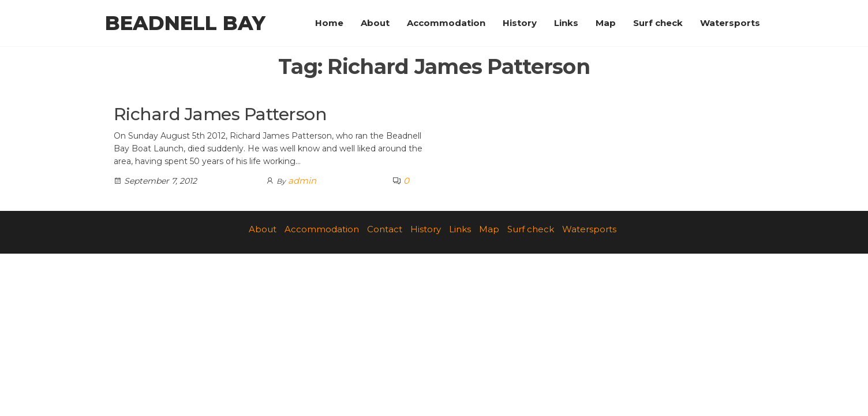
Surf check (658, 23)
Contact (385, 229)
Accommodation (446, 23)
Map (606, 23)
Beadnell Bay (185, 23)
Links (566, 23)
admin (302, 181)
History (520, 23)
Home (329, 23)
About (375, 23)
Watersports (730, 23)
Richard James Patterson (220, 114)
